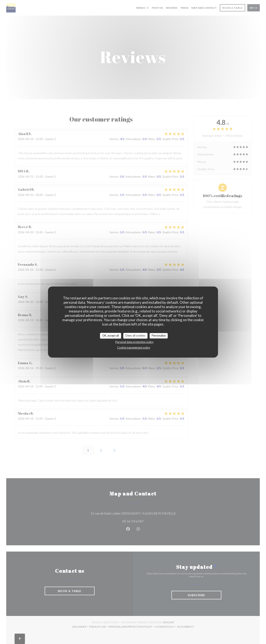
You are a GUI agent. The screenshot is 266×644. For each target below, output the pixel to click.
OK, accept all (111, 336)
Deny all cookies (135, 336)
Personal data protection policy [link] (134, 342)
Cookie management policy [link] (134, 348)
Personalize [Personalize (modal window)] (159, 336)
